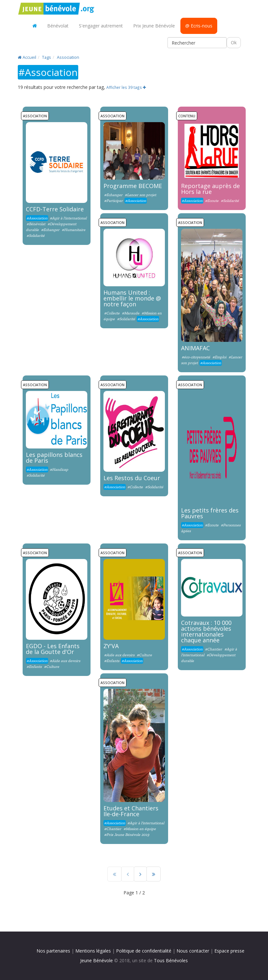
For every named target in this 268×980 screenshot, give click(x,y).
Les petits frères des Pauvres (210, 513)
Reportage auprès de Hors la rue (210, 189)
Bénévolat (58, 26)
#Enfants (34, 667)
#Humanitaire (74, 230)
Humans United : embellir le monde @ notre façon (132, 298)
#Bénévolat (36, 224)
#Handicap (59, 469)
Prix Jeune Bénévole (154, 26)
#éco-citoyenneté (196, 357)
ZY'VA (111, 646)
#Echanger (50, 230)
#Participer (113, 201)
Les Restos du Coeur (132, 478)
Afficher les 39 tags (126, 87)
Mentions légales (93, 951)
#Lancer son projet (140, 195)
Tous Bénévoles (171, 960)
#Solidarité (36, 236)
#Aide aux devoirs (65, 661)
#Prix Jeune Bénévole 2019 (127, 835)
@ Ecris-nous (199, 26)
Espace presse (229, 951)
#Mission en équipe (140, 829)
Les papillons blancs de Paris (54, 458)
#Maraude (131, 313)
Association (68, 57)
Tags (47, 57)
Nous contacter (193, 951)
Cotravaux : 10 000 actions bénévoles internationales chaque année (206, 631)
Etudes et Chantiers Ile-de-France (131, 811)
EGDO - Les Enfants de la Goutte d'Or (53, 649)
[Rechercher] (197, 43)
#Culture (52, 667)
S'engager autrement (101, 26)
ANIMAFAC (195, 348)
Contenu (187, 116)
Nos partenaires (53, 951)
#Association (37, 218)
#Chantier (214, 649)
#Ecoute (212, 201)
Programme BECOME (133, 186)
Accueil (27, 57)
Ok (234, 42)
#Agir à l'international (68, 218)
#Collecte (112, 313)
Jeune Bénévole (96, 960)
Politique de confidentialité (144, 951)
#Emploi (219, 357)
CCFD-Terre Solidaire (55, 209)
